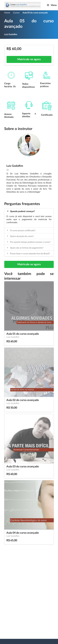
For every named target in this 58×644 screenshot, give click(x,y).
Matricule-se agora (29, 59)
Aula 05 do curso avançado (35, 13)
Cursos (16, 13)
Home (7, 13)
